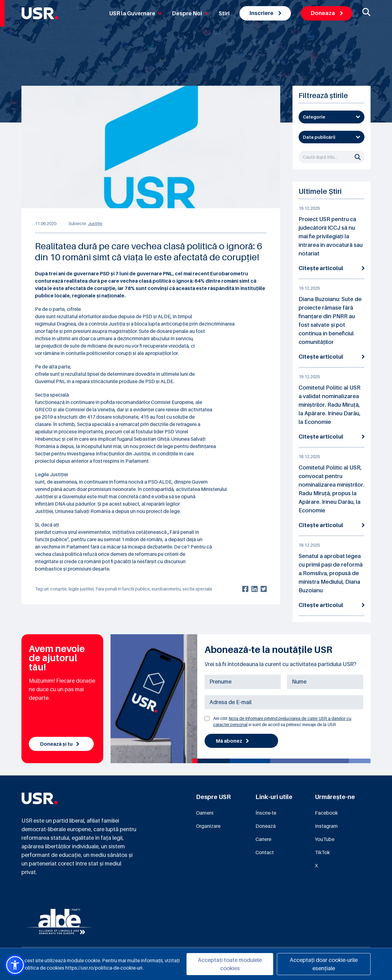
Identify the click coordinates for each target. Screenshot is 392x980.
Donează (266, 826)
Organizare (208, 826)
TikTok (322, 852)
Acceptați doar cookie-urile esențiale (324, 964)
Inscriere (265, 13)
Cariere (263, 839)
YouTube (325, 839)
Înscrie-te (266, 813)
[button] (15, 965)
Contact (265, 852)
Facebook (326, 813)
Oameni (205, 813)
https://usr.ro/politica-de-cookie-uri (104, 968)
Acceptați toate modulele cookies (230, 964)
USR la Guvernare (136, 13)
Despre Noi (190, 13)
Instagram (326, 826)
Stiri (224, 13)
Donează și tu (60, 744)
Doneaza (327, 13)
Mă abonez (232, 741)
